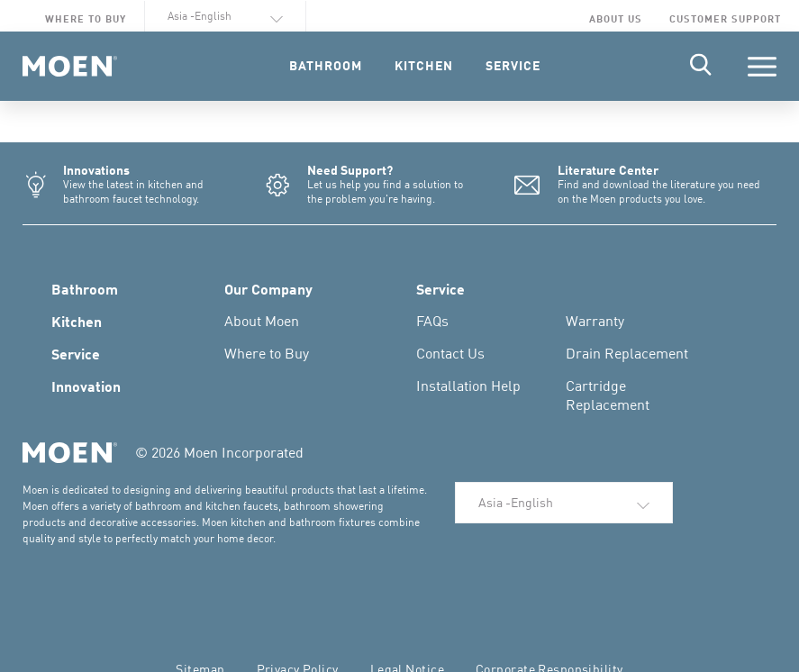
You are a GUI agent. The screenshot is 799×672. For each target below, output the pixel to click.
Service (76, 353)
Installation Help (468, 386)
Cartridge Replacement (608, 395)
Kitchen (77, 321)
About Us (616, 18)
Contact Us (450, 353)
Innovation (86, 386)
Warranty (595, 321)
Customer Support (725, 18)
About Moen (262, 321)
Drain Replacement (627, 353)
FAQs (432, 321)
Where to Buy (86, 18)
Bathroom (85, 288)
